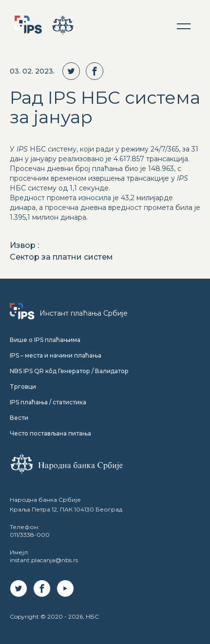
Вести (19, 418)
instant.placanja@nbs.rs (44, 560)
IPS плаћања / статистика (48, 402)
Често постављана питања (50, 433)
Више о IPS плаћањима (45, 340)
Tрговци (23, 387)
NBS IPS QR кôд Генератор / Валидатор (69, 371)
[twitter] (74, 71)
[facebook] (97, 71)
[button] (184, 26)
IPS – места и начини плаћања (56, 355)
